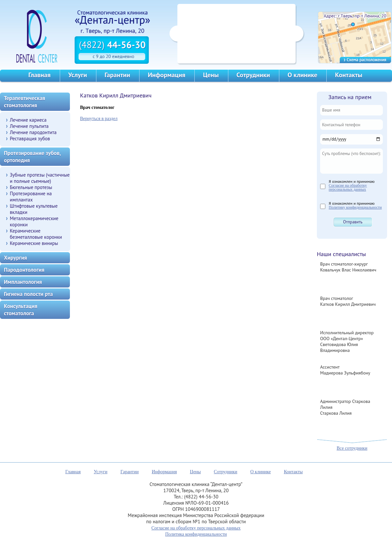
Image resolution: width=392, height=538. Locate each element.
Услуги (78, 75)
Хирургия (16, 258)
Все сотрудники (352, 448)
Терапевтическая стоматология (24, 102)
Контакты (349, 75)
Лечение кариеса (28, 120)
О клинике (302, 75)
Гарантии (117, 75)
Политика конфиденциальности (196, 534)
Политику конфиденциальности (355, 207)
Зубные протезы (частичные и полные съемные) (40, 178)
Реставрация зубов (30, 139)
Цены (211, 75)
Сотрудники (253, 75)
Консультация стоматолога (21, 310)
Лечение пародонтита (33, 132)
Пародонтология (24, 270)
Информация (166, 75)
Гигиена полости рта (28, 294)
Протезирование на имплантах (31, 197)
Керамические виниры (34, 243)
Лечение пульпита (29, 126)
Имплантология (23, 282)
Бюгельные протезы (31, 187)
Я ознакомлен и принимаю (351, 185)
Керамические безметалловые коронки (36, 234)
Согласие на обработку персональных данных (348, 187)
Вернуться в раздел (99, 119)
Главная (40, 75)
